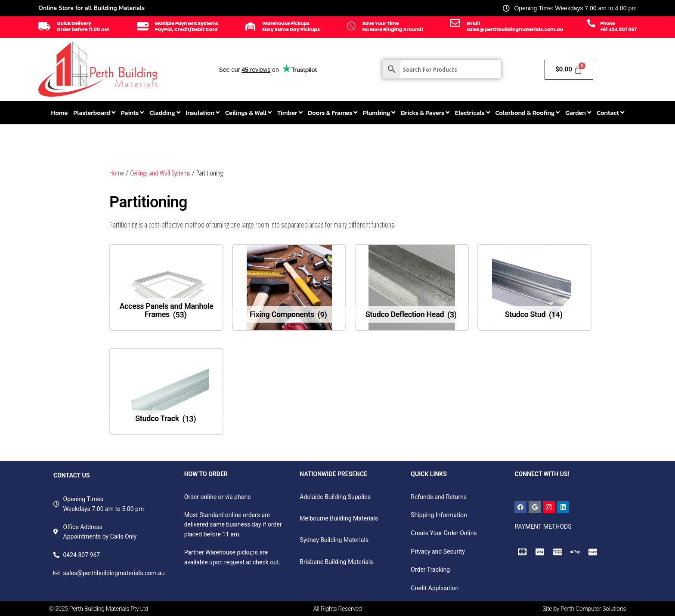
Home (117, 173)
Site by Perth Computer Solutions (584, 609)
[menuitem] (94, 113)
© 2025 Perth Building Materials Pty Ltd (99, 609)
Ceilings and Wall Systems (160, 173)
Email (473, 23)
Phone (608, 23)
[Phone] (591, 23)
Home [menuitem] (59, 112)
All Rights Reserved (338, 609)
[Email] (455, 23)
